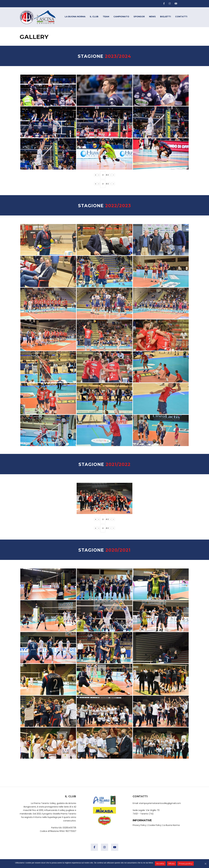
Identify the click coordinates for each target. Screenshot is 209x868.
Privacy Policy (139, 825)
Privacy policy (186, 864)
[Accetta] (205, 864)
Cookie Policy (155, 825)
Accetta (160, 864)
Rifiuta (172, 864)
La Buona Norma (171, 825)
